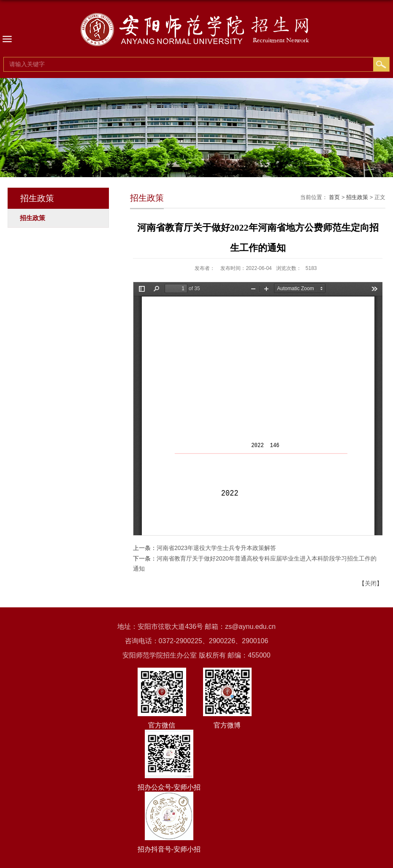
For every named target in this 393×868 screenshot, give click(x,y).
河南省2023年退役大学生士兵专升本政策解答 (216, 548)
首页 (334, 197)
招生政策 (357, 197)
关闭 (371, 583)
